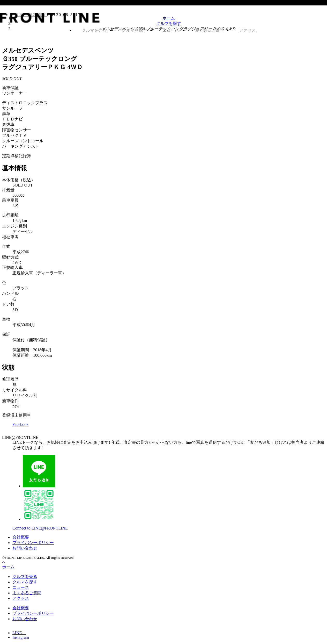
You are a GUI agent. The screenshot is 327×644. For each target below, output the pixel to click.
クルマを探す (135, 30)
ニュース (171, 30)
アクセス (247, 30)
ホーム (8, 567)
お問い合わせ (25, 548)
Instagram (21, 637)
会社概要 (21, 537)
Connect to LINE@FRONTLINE (40, 528)
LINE (19, 633)
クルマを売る (94, 30)
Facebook (20, 424)
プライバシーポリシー (33, 543)
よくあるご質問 (209, 30)
